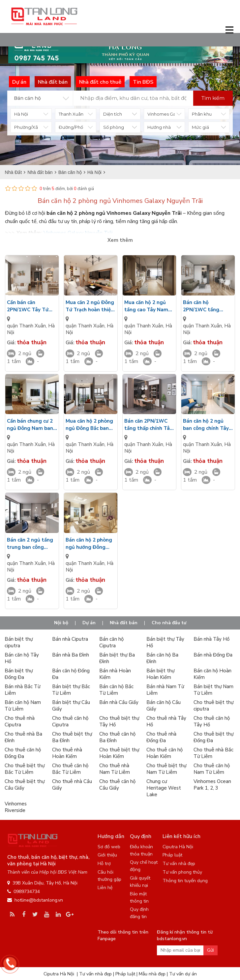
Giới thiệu (107, 855)
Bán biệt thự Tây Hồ (165, 642)
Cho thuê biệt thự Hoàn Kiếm (119, 753)
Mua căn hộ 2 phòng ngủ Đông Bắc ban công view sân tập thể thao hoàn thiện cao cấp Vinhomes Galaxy (90, 425)
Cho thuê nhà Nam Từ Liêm (115, 769)
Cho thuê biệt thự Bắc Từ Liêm (25, 769)
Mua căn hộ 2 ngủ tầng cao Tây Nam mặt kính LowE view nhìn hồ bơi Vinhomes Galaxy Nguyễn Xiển (148, 306)
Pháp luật (172, 855)
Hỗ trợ (104, 864)
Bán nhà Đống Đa (213, 655)
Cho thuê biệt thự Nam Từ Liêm (166, 769)
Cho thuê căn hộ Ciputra (70, 721)
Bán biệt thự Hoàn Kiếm (160, 674)
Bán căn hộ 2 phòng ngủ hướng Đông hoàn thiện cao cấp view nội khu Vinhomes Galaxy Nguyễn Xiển (89, 544)
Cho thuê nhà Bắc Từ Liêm (213, 753)
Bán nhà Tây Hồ (211, 639)
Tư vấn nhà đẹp (179, 864)
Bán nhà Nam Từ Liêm (165, 690)
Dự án (89, 623)
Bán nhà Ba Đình (71, 655)
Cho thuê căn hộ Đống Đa (23, 753)
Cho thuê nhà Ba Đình (23, 737)
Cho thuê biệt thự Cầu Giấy (25, 785)
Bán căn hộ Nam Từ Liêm (23, 706)
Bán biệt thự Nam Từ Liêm (213, 690)
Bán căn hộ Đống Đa (71, 674)
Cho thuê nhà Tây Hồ (166, 721)
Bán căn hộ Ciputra (111, 642)
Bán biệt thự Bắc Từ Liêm (71, 690)
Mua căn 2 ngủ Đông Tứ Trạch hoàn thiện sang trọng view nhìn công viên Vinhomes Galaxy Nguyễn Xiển (90, 306)
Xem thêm (120, 240)
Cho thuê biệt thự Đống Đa (213, 737)
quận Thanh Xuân (26, 326)
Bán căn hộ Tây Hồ (22, 658)
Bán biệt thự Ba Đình (117, 658)
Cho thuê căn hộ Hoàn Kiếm (165, 753)
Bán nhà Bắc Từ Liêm (22, 690)
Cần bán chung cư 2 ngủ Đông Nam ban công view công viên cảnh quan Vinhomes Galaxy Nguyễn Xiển (32, 425)
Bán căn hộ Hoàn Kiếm (212, 674)
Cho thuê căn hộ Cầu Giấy (117, 785)
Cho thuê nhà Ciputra (20, 721)
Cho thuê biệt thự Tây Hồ (119, 721)
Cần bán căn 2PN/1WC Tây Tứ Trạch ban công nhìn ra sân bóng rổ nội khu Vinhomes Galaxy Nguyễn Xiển (31, 306)
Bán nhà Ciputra (70, 639)
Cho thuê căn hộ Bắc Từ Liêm (70, 769)
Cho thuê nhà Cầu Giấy (72, 785)
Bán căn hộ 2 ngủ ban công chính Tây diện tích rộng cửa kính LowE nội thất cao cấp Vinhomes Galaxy (206, 425)
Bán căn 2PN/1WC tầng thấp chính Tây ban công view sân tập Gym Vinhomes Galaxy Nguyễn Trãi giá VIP (148, 425)
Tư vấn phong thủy (182, 872)
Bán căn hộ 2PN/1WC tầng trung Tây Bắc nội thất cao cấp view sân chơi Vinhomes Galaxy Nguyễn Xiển (207, 306)
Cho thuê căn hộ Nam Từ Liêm (212, 769)
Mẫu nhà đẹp (152, 974)
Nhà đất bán (124, 623)
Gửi (210, 950)
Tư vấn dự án (183, 974)
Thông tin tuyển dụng (185, 881)
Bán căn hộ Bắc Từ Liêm (116, 690)
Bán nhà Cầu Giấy (119, 702)
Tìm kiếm (213, 98)
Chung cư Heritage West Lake (164, 788)
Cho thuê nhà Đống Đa (161, 737)
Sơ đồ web (109, 847)
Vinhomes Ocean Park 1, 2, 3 (212, 785)
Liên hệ (105, 888)
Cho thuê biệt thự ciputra (213, 706)
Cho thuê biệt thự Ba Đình (72, 737)
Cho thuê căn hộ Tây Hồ (212, 721)
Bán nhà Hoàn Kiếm (115, 674)
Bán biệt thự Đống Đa (19, 674)
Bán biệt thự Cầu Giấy (71, 706)
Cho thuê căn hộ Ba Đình (117, 737)
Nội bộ (61, 623)
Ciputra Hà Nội (178, 847)
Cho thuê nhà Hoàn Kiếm (67, 753)
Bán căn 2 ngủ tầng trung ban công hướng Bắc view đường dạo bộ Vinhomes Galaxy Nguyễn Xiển (30, 544)
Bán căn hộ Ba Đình (162, 658)
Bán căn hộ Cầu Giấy (164, 706)
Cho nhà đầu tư (169, 623)
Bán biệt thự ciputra (19, 642)
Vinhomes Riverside (16, 807)
